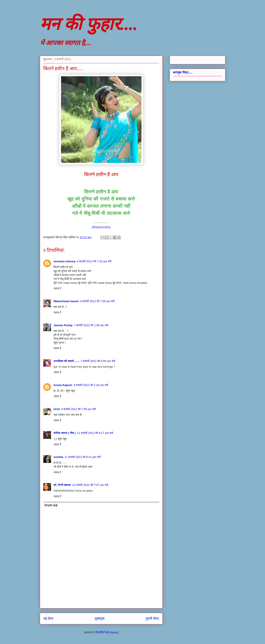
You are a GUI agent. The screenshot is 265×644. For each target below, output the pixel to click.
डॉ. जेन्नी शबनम (62, 485)
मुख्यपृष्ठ (100, 619)
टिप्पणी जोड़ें (51, 505)
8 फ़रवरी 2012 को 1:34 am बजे (91, 385)
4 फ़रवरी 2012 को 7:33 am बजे (94, 261)
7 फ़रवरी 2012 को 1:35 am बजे (91, 325)
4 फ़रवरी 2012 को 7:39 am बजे (97, 301)
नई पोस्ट (48, 619)
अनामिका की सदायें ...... (67, 361)
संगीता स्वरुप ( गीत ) (65, 433)
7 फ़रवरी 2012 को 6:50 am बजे (98, 361)
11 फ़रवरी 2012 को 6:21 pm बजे (83, 457)
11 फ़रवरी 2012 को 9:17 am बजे (95, 433)
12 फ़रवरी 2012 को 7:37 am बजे (90, 485)
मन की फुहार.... (89, 24)
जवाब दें (57, 288)
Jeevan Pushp (63, 325)
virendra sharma (65, 261)
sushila (59, 457)
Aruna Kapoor (63, 385)
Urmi (57, 409)
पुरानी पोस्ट (153, 619)
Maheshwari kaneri (66, 301)
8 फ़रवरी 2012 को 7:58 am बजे (79, 409)
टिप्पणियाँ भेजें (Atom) (107, 632)
